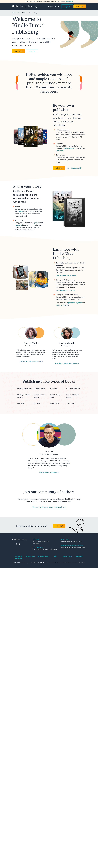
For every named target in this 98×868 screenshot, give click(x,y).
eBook (21, 211)
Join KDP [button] (80, 6)
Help (36, 13)
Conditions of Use (43, 556)
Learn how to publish (74, 168)
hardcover (18, 225)
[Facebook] (13, 544)
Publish (24, 13)
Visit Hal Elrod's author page (49, 472)
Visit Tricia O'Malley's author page (31, 361)
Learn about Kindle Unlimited (66, 276)
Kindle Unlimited (68, 148)
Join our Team (67, 556)
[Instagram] (19, 544)
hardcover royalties (62, 305)
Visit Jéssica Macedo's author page (67, 363)
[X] (16, 544)
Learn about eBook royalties (65, 290)
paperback (36, 223)
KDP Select (59, 151)
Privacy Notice (31, 556)
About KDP (16, 13)
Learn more (69, 2)
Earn (30, 13)
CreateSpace (65, 539)
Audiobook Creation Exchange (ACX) (72, 545)
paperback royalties (75, 303)
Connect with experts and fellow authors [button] (49, 507)
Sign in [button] (67, 6)
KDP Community (38, 547)
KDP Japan (80, 556)
